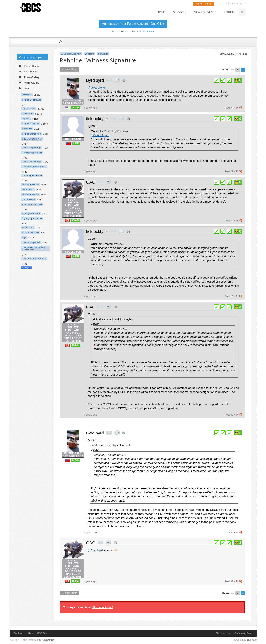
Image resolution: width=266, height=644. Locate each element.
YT (241, 54)
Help (225, 4)
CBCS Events (28, 199)
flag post (241, 108)
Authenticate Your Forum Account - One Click (133, 24)
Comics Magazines (31, 242)
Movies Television (30, 184)
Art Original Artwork (31, 213)
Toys (24, 237)
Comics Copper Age (31, 148)
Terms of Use (223, 633)
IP (237, 108)
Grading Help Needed (32, 153)
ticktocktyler (97, 119)
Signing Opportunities (32, 218)
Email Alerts (229, 54)
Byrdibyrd (95, 80)
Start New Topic (30, 57)
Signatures (27, 129)
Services (180, 12)
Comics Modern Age (32, 100)
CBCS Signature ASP (32, 139)
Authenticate (238, 4)
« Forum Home (69, 69)
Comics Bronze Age (31, 134)
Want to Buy (28, 227)
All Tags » (27, 267)
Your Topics (28, 71)
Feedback (19, 633)
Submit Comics (204, 4)
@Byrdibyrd (95, 550)
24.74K (76, 108)
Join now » (148, 31)
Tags (24, 88)
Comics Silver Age (31, 124)
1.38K (76, 143)
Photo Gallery (29, 77)
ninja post (251, 640)
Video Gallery (29, 83)
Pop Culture (28, 114)
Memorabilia (28, 189)
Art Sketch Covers (31, 232)
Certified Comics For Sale (34, 167)
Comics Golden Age (31, 162)
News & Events (205, 12)
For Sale (26, 119)
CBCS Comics (47, 640)
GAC (91, 182)
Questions (27, 95)
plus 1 (217, 80)
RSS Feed (43, 633)
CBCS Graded (29, 109)
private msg (109, 80)
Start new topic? (103, 607)
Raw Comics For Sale (32, 204)
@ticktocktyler (97, 87)
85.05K (76, 220)
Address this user (124, 80)
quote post (117, 80)
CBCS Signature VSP (32, 175)
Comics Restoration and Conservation (33, 249)
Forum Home (29, 66)
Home (161, 12)
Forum (229, 12)
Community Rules (244, 633)
